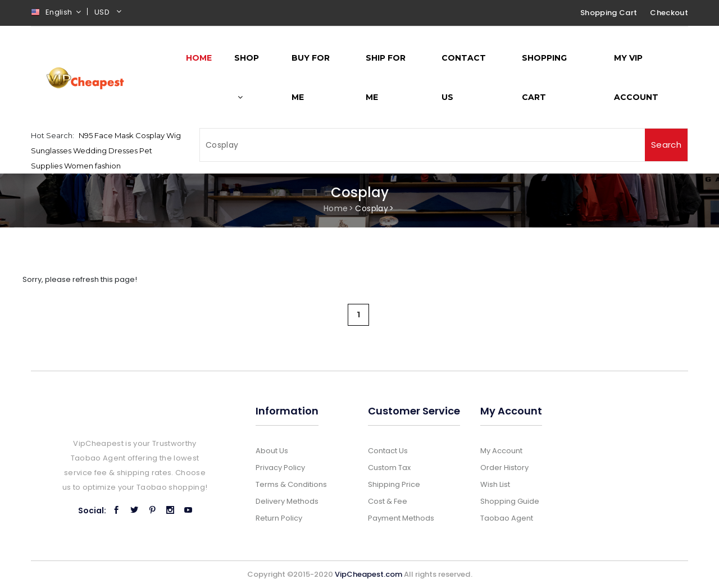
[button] (110, 13)
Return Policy (279, 518)
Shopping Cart (609, 13)
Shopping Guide (510, 501)
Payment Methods (401, 518)
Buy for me (311, 78)
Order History (504, 468)
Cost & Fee (388, 501)
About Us (272, 451)
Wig (174, 135)
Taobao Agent (507, 518)
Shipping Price (394, 484)
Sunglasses (51, 151)
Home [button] (199, 58)
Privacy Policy (280, 468)
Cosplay (150, 135)
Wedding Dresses (105, 151)
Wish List (495, 484)
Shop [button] (247, 77)
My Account (501, 451)
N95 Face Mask (106, 135)
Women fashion (92, 166)
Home (336, 208)
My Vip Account (636, 78)
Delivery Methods (287, 501)
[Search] (422, 145)
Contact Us (464, 78)
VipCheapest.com (368, 574)
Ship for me (386, 78)
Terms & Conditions (291, 484)
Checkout (669, 13)
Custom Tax (389, 468)
